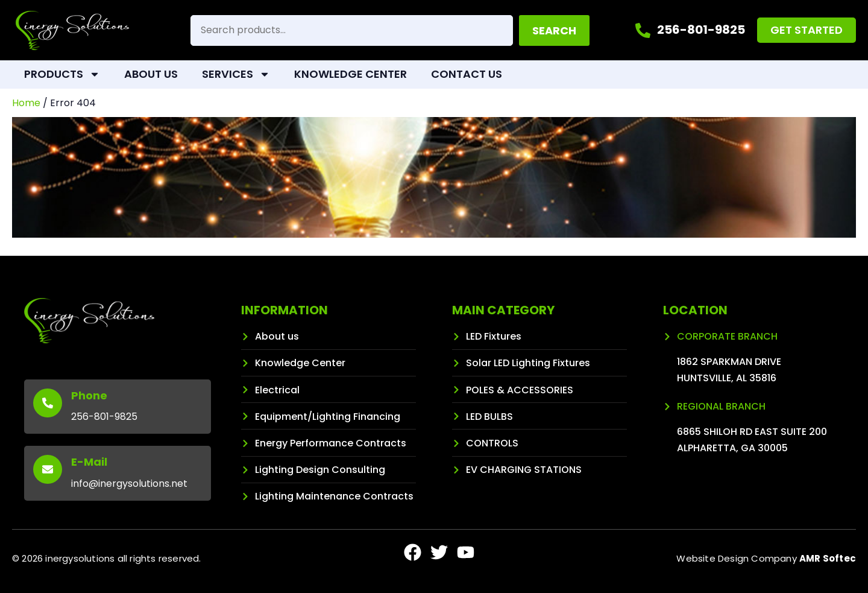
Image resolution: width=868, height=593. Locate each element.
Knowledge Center (351, 74)
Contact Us (467, 74)
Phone (89, 395)
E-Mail (89, 462)
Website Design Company (766, 558)
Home (26, 103)
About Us (151, 74)
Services (236, 74)
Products (62, 74)
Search (554, 30)
